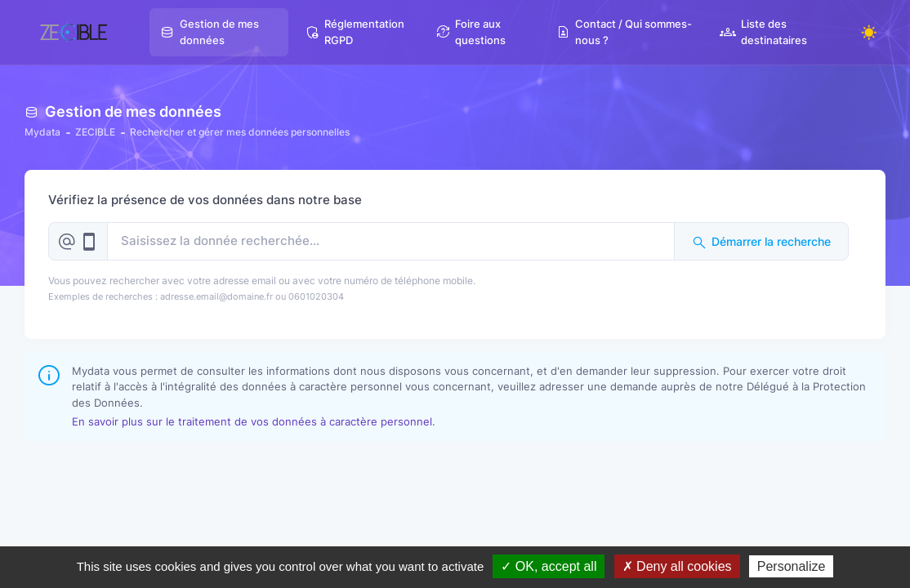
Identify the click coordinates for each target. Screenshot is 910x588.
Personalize (792, 566)
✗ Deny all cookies (677, 566)
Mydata (42, 132)
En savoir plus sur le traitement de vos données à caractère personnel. (254, 421)
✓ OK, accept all (549, 566)
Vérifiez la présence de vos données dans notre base (205, 200)
